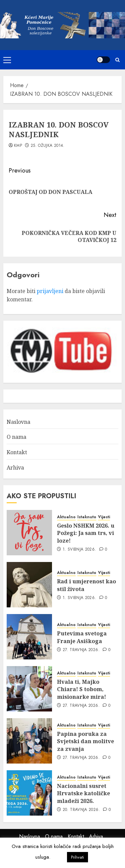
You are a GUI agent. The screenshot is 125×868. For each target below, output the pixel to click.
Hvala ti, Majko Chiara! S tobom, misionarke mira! (81, 689)
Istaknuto (87, 517)
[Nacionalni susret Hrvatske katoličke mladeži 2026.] (29, 793)
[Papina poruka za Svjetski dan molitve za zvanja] (29, 741)
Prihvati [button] (77, 857)
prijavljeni (50, 291)
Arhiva (15, 468)
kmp (18, 146)
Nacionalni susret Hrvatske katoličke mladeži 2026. (83, 793)
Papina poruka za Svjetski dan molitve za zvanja (85, 741)
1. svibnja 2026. (79, 550)
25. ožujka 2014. (48, 146)
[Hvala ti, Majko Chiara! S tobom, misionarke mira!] (29, 689)
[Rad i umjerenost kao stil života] (29, 585)
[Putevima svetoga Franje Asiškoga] (29, 637)
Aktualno (66, 517)
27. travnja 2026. (81, 650)
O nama (16, 437)
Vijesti (104, 517)
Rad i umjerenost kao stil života (86, 585)
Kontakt (17, 452)
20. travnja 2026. (81, 810)
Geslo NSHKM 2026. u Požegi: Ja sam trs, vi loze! (86, 533)
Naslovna (18, 422)
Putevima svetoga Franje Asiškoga (82, 637)
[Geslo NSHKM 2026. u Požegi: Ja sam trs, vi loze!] (29, 533)
